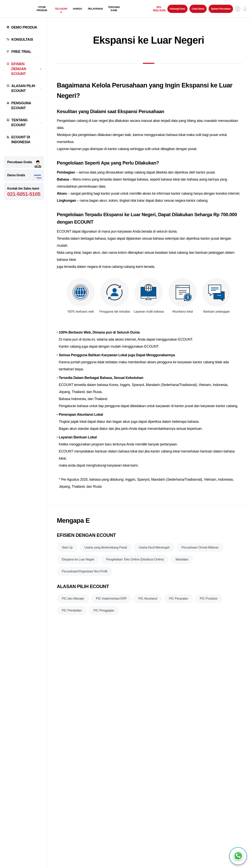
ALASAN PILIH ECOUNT (23, 88)
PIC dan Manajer (73, 601)
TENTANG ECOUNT (19, 123)
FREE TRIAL (21, 52)
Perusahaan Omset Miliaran (200, 550)
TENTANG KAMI (114, 9)
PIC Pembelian (72, 613)
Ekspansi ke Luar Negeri (78, 562)
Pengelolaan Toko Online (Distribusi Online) (135, 562)
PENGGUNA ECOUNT (21, 106)
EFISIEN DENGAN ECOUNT (19, 69)
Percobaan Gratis (20, 162)
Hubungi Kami (177, 9)
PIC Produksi (209, 601)
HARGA (77, 9)
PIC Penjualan (179, 601)
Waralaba (182, 562)
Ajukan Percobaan (221, 9)
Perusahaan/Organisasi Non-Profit (84, 573)
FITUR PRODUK (42, 9)
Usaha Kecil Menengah (154, 550)
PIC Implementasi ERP (111, 601)
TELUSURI (61, 9)
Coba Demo (198, 9)
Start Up (67, 550)
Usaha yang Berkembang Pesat (106, 550)
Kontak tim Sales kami (24, 192)
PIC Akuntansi (148, 601)
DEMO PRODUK (24, 27)
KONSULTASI (22, 40)
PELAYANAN (95, 9)
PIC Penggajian (104, 613)
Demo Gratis (16, 175)
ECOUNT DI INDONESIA (21, 140)
